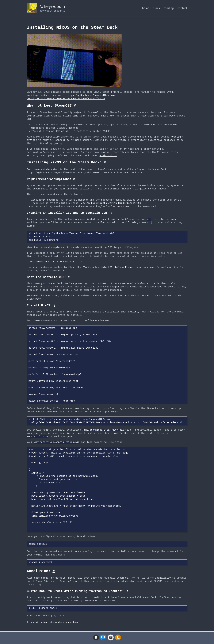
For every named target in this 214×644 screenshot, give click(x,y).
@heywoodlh (52, 6)
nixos (45, 622)
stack (157, 8)
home (146, 8)
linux (31, 622)
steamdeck (72, 622)
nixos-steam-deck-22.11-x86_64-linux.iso (55, 262)
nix (38, 622)
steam (54, 622)
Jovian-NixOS (108, 155)
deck (62, 622)
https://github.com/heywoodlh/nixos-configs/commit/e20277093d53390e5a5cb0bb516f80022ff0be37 (72, 97)
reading (169, 8)
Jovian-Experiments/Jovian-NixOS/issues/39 (110, 203)
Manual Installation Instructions (115, 312)
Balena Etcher (124, 267)
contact (182, 8)
